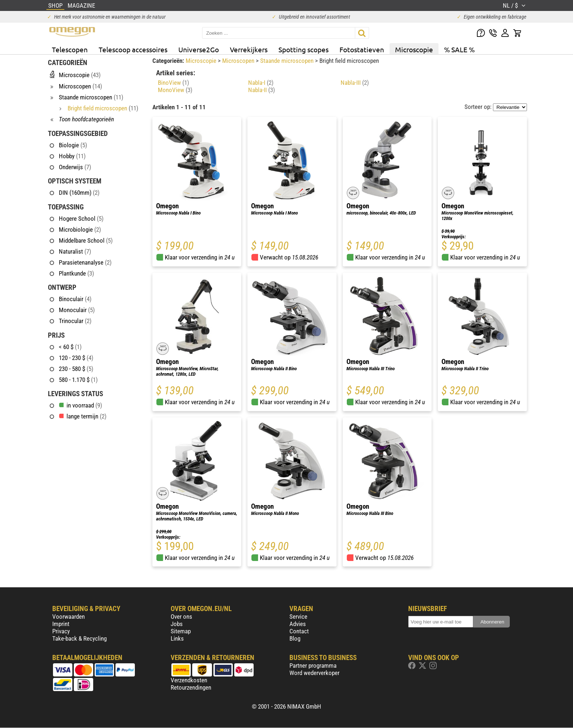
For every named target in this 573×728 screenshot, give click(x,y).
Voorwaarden (69, 617)
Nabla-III (355, 83)
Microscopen (239, 61)
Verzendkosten (189, 680)
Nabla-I (261, 83)
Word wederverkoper (314, 673)
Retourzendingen (191, 687)
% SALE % (459, 49)
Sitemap (181, 631)
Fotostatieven (362, 49)
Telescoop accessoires (133, 49)
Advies (298, 624)
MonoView (175, 90)
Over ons (181, 617)
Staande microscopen (288, 61)
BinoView (173, 83)
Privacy (61, 631)
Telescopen (70, 49)
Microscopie (414, 49)
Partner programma (313, 666)
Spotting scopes (303, 49)
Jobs (177, 624)
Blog (295, 638)
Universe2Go (199, 49)
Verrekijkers (249, 49)
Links (177, 638)
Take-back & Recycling (79, 638)
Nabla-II (261, 90)
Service (298, 617)
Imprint (61, 624)
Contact (299, 631)
